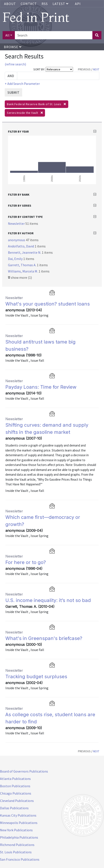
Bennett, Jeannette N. (25, 252)
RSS (45, 4)
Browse (13, 47)
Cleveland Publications (17, 801)
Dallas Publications (14, 808)
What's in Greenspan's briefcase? (44, 638)
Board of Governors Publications (24, 771)
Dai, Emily (16, 259)
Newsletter (17, 223)
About (10, 4)
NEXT (96, 69)
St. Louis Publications (16, 852)
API (78, 4)
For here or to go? (26, 562)
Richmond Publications (17, 845)
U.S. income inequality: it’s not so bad (48, 600)
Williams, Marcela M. (23, 271)
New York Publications (16, 830)
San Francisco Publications (20, 859)
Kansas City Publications (18, 815)
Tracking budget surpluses (36, 676)
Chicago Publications (16, 793)
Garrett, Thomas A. (22, 265)
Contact (29, 4)
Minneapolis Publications (19, 823)
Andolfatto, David (21, 246)
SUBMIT (13, 92)
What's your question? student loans (48, 304)
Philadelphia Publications (19, 837)
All (7, 35)
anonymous (17, 240)
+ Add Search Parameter (22, 84)
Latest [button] (61, 4)
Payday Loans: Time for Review (41, 387)
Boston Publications (15, 786)
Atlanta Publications (15, 779)
